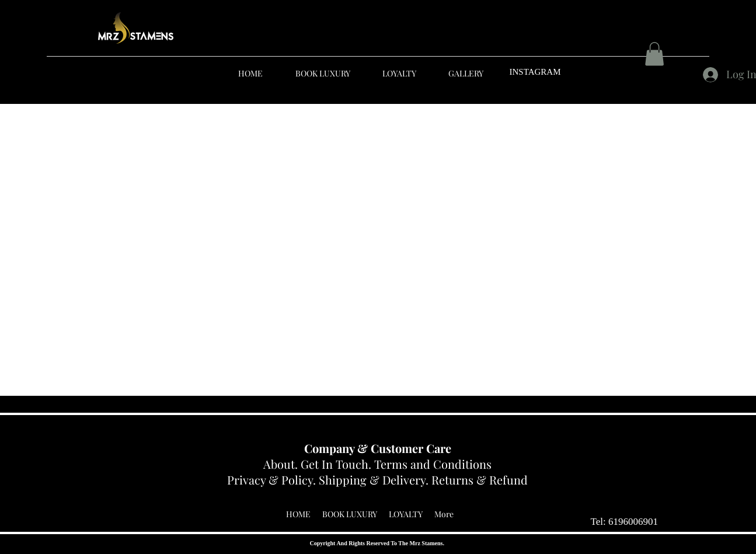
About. (282, 464)
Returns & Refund (480, 480)
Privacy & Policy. (273, 480)
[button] (654, 54)
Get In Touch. (337, 464)
